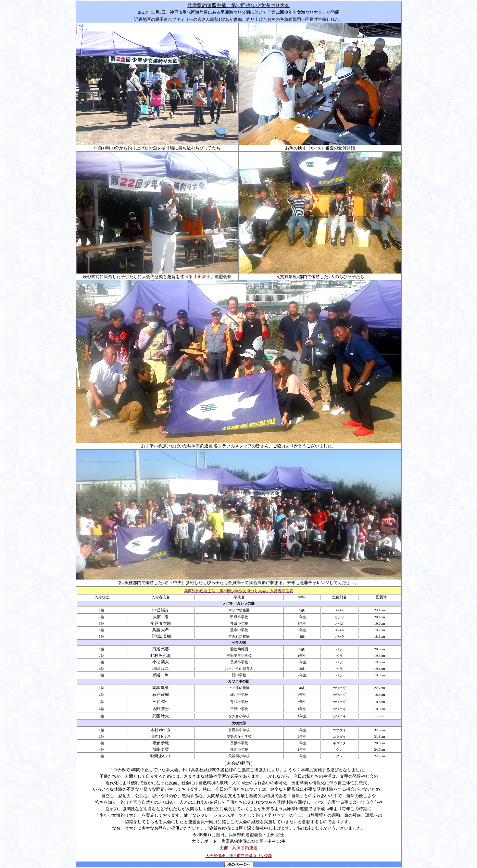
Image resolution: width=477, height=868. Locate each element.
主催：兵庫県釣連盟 (238, 848)
